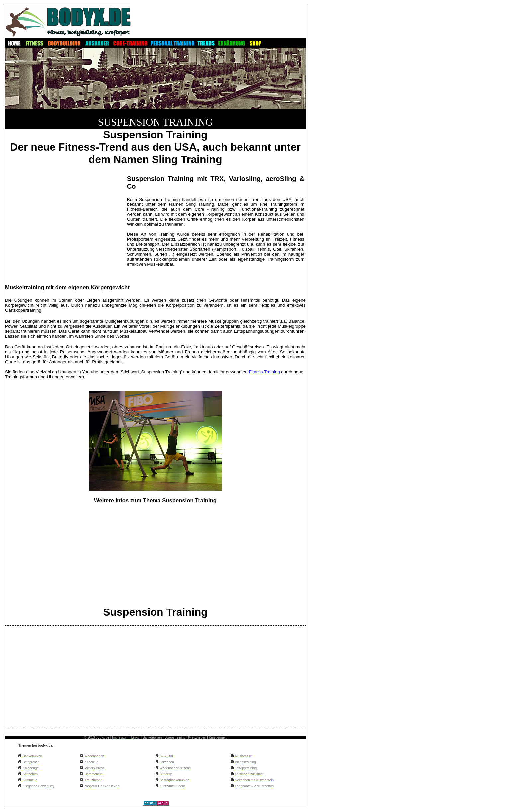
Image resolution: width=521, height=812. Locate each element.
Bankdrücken (152, 737)
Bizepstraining (175, 737)
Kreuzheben (197, 737)
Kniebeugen (218, 737)
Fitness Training (264, 372)
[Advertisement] (65, 221)
